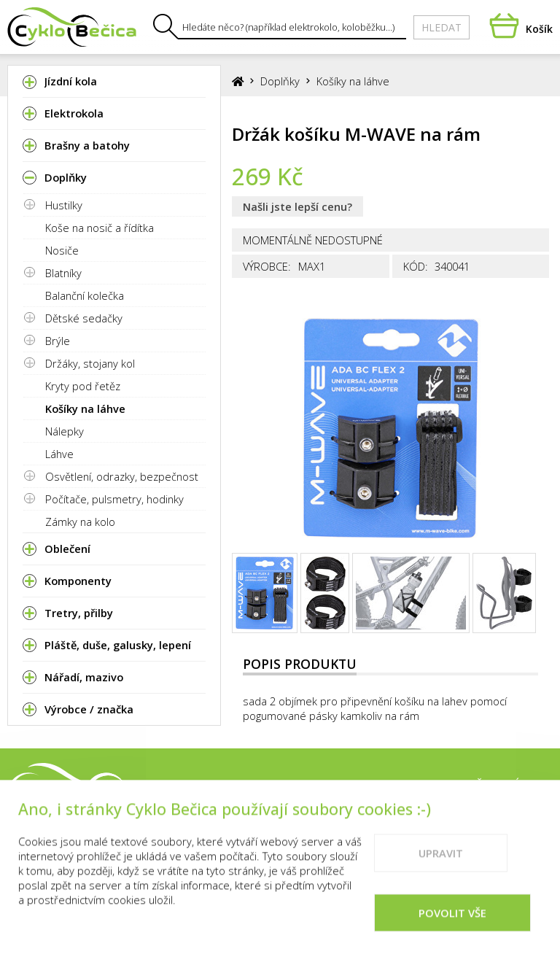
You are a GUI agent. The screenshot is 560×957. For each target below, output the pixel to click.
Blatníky (63, 273)
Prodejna (347, 785)
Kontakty (423, 785)
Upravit (441, 875)
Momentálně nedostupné (313, 240)
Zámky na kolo (80, 522)
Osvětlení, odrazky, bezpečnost (122, 476)
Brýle (58, 341)
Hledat (442, 27)
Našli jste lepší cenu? (297, 206)
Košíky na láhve (85, 408)
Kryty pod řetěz (83, 386)
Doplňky (280, 81)
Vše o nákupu (511, 785)
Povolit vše (452, 935)
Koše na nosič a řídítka (100, 228)
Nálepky (65, 431)
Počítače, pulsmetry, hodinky (114, 499)
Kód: (416, 266)
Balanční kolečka (85, 295)
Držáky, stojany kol (90, 363)
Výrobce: (267, 266)
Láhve (59, 454)
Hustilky (64, 205)
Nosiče (62, 250)
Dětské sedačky (84, 318)
